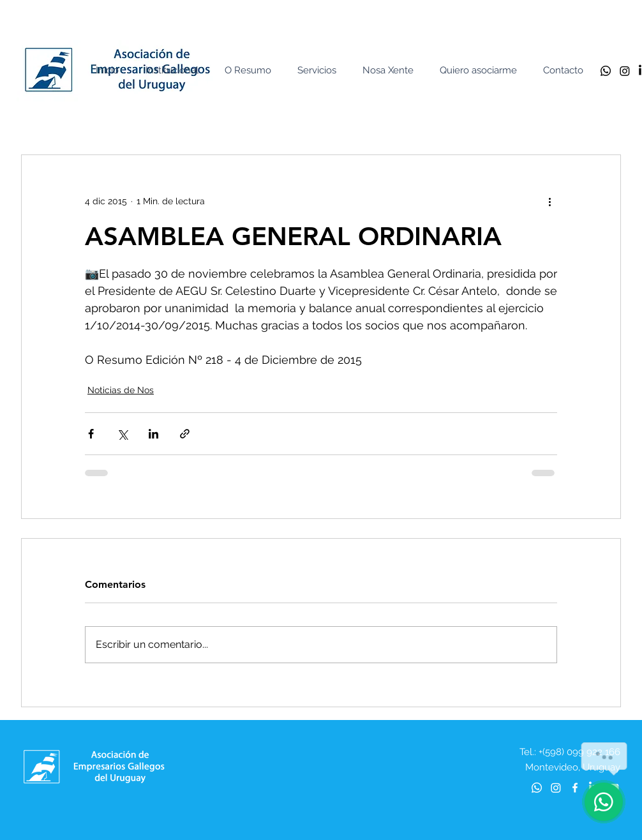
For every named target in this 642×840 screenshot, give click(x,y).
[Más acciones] (549, 201)
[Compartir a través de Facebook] (91, 434)
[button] (175, 71)
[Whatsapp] (606, 71)
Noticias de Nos (121, 390)
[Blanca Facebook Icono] (575, 788)
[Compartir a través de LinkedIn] (153, 434)
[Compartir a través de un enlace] (185, 434)
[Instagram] (625, 71)
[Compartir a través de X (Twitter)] (122, 434)
